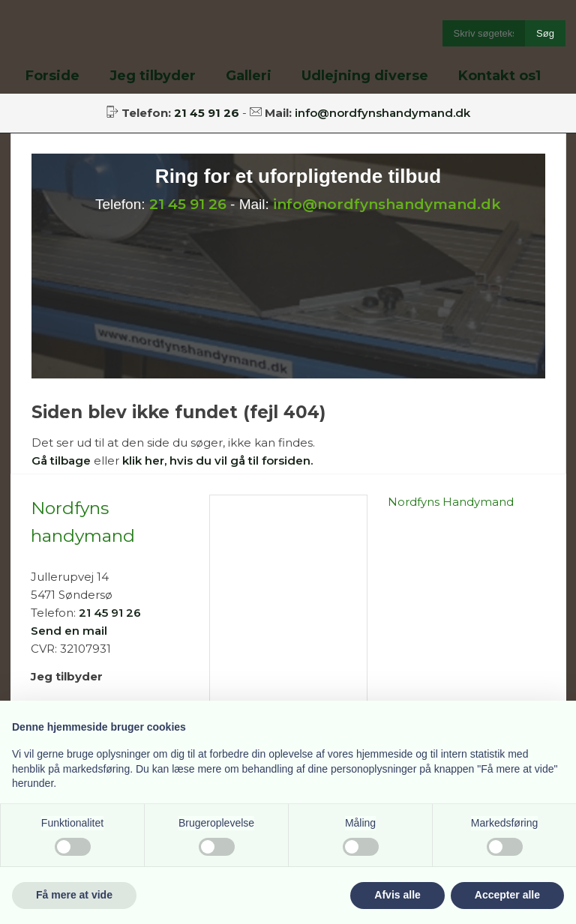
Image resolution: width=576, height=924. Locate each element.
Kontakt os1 (499, 76)
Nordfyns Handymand (451, 502)
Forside (52, 76)
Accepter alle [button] (507, 895)
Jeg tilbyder (153, 76)
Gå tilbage (61, 461)
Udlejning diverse (365, 76)
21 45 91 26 (188, 204)
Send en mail (69, 631)
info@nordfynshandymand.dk (382, 113)
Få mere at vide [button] (74, 895)
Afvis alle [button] (397, 895)
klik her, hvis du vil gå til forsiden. (217, 461)
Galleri (249, 76)
